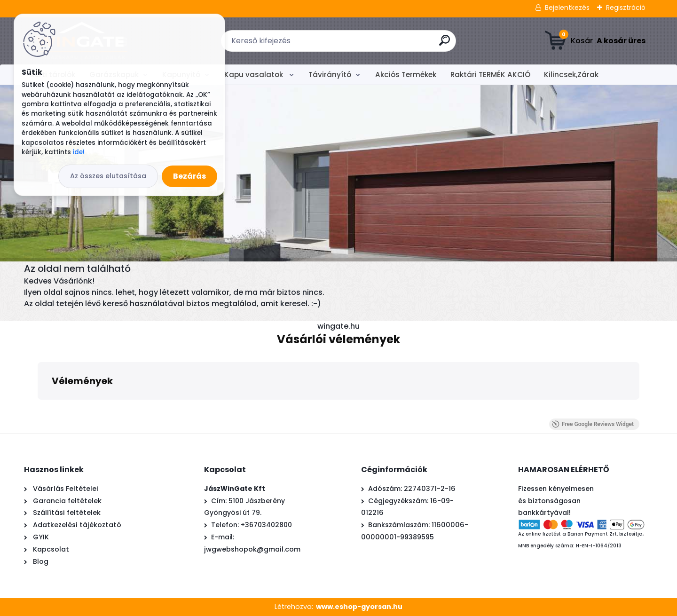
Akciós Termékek (406, 75)
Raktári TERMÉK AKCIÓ (490, 75)
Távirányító (330, 75)
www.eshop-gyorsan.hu (359, 607)
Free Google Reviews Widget (593, 424)
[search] (445, 44)
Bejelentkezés (567, 8)
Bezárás (189, 176)
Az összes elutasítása (108, 176)
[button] (38, 409)
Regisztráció (626, 8)
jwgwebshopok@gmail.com (252, 549)
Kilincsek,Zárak (571, 75)
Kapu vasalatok (255, 75)
